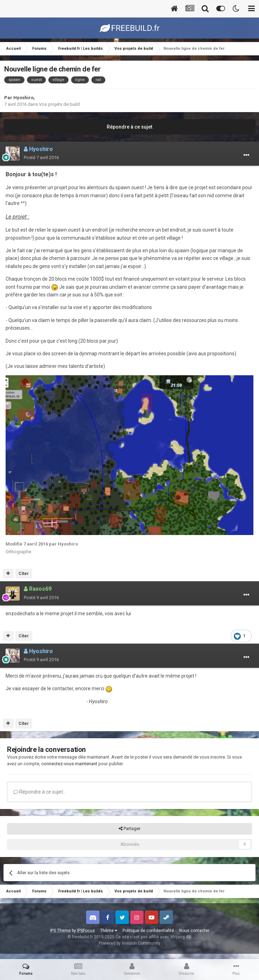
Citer (24, 574)
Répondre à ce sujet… (40, 792)
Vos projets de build (59, 104)
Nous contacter (194, 931)
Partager (129, 829)
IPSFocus (86, 931)
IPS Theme (60, 931)
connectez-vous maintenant (69, 764)
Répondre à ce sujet (129, 127)
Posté (41, 157)
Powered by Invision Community (129, 943)
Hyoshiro (23, 98)
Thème (109, 931)
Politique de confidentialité (148, 931)
